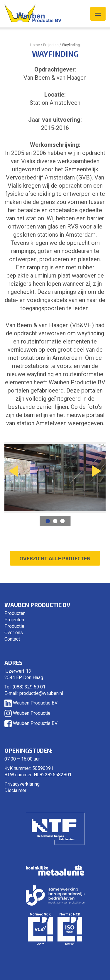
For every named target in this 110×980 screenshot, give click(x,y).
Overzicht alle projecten (55, 558)
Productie (14, 626)
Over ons (14, 633)
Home (35, 45)
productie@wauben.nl (41, 693)
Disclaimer (15, 790)
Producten (15, 613)
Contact (12, 639)
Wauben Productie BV (31, 703)
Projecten (51, 45)
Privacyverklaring (22, 784)
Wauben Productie (27, 713)
